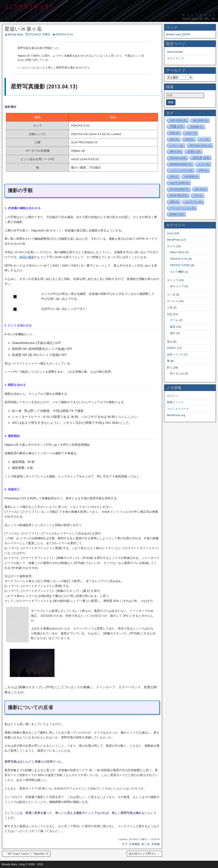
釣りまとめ (177, 373)
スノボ (171, 295)
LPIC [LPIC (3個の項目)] (198, 195)
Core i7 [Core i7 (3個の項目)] (191, 133)
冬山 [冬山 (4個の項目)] (174, 139)
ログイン (172, 396)
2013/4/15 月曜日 (39, 34)
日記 (170, 314)
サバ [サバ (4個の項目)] (204, 139)
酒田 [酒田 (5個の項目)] (174, 202)
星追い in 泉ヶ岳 (23, 29)
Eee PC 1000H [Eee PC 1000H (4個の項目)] (179, 183)
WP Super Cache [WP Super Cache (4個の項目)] (200, 145)
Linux (170, 233)
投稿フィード (175, 402)
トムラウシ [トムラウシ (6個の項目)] (194, 202)
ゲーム (174, 320)
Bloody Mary (16, 34)
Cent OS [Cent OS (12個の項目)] (179, 195)
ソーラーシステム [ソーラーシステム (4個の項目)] (181, 170)
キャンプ (172, 280)
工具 (170, 308)
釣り (170, 368)
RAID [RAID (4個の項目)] (175, 133)
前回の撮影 (27, 257)
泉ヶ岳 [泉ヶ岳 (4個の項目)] (201, 189)
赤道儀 (156, 844)
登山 (170, 342)
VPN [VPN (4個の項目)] (203, 170)
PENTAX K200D (180, 265)
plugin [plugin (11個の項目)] (177, 214)
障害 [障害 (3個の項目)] (174, 176)
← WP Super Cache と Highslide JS (26, 854)
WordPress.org (176, 415)
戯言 (173, 327)
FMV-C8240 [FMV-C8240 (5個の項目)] (178, 120)
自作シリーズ (175, 355)
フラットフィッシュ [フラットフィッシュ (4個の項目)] (182, 208)
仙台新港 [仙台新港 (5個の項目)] (191, 176)
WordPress (174, 240)
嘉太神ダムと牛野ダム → (144, 854)
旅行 (173, 333)
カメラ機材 (177, 272)
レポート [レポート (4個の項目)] (176, 145)
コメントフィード (178, 409)
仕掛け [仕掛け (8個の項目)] (194, 151)
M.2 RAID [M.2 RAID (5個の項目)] (201, 120)
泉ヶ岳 (146, 844)
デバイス (172, 301)
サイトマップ (175, 58)
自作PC (172, 348)
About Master (175, 52)
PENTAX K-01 (65, 34)
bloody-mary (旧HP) (178, 34)
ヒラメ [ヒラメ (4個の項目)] (204, 164)
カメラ (171, 246)
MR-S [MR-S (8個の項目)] (176, 151)
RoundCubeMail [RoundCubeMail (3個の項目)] (179, 189)
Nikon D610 (177, 252)
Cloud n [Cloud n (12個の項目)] (178, 158)
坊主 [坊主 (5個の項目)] (189, 139)
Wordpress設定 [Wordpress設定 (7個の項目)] (181, 164)
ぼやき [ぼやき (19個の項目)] (201, 158)
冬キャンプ (177, 286)
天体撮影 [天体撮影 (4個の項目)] (196, 127)
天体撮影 (134, 844)
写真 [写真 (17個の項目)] (176, 126)
